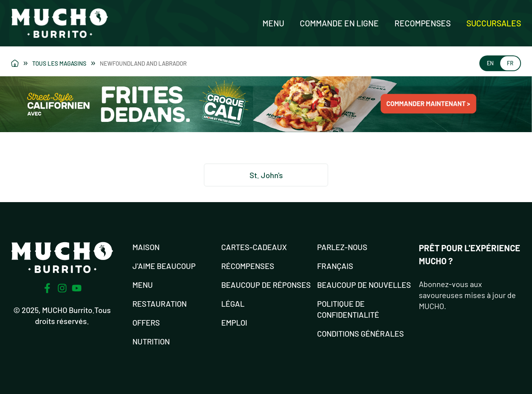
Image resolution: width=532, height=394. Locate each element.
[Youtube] (77, 288)
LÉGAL (233, 304)
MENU (143, 285)
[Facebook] (47, 288)
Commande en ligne (339, 23)
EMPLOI (234, 322)
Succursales (494, 23)
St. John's (266, 175)
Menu (273, 23)
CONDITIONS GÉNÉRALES (360, 333)
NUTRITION (151, 341)
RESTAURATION (160, 304)
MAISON (146, 247)
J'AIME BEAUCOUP (164, 266)
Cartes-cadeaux (254, 247)
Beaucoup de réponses (266, 285)
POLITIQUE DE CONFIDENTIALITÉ (348, 309)
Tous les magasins (64, 63)
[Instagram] (62, 288)
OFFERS (146, 322)
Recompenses (423, 23)
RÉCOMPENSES (248, 266)
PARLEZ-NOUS (342, 247)
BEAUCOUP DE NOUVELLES (364, 285)
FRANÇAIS (335, 266)
